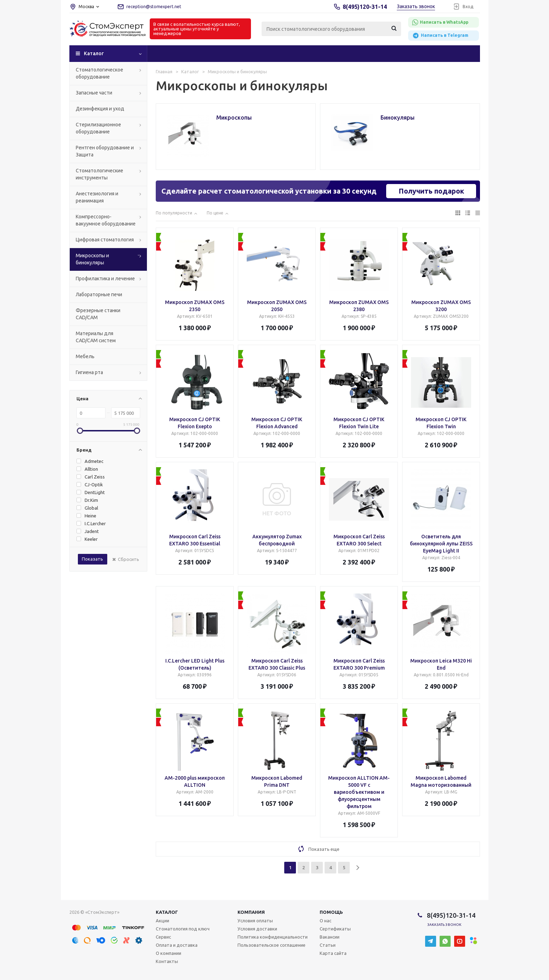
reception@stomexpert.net (154, 7)
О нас (325, 921)
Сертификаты (335, 929)
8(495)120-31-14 (365, 7)
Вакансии (330, 937)
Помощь (331, 912)
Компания (251, 912)
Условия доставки (257, 929)
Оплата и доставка (177, 945)
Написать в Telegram (440, 36)
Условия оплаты (255, 921)
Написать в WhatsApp (440, 22)
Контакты (167, 961)
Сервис (163, 937)
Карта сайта (333, 953)
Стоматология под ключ (183, 929)
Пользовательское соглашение (271, 945)
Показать (92, 559)
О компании (168, 953)
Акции (162, 921)
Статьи (328, 945)
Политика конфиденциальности (273, 937)
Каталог (94, 53)
